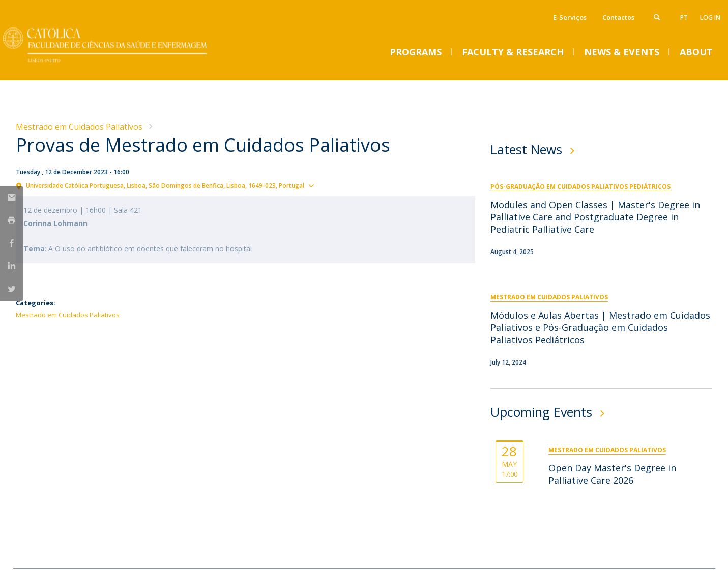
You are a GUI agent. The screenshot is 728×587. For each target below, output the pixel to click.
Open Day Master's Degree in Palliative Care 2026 (612, 474)
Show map (336, 185)
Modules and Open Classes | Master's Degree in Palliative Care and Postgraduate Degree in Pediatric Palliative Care (595, 217)
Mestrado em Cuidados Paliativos (79, 127)
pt (684, 18)
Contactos (618, 17)
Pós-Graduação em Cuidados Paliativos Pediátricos (580, 187)
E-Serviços (570, 17)
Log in (710, 18)
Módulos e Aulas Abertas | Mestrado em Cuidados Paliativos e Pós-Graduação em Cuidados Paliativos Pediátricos (600, 327)
